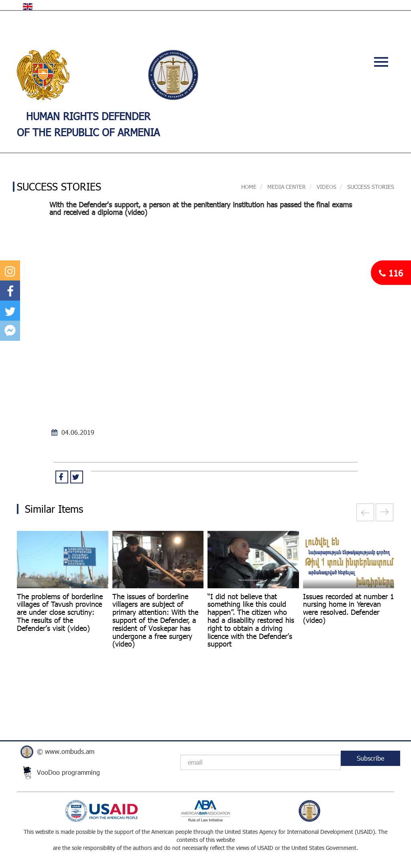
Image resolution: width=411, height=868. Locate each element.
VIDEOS (327, 187)
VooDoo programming (68, 772)
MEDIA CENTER (286, 187)
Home (249, 187)
